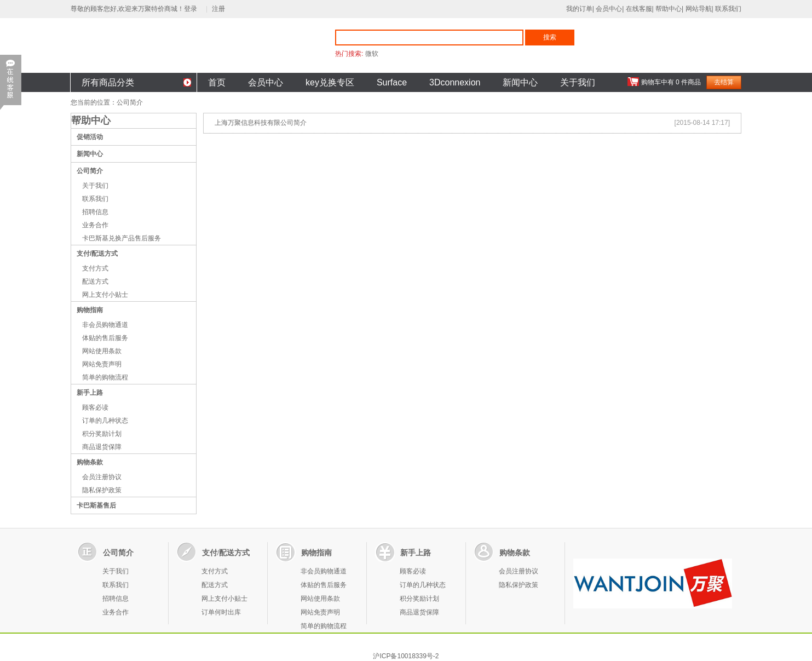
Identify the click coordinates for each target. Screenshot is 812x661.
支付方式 (95, 268)
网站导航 (699, 9)
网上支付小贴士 (105, 295)
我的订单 (579, 9)
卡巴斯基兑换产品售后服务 (122, 238)
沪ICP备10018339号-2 (406, 656)
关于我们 (578, 82)
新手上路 (90, 393)
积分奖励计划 (102, 434)
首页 (217, 82)
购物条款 (90, 462)
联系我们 (728, 9)
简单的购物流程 (105, 377)
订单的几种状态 (105, 421)
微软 (372, 54)
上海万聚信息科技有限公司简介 (261, 123)
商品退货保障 (102, 447)
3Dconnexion (455, 82)
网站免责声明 (102, 364)
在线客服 (639, 9)
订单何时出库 (221, 612)
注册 (218, 9)
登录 (192, 9)
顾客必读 (95, 407)
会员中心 (609, 9)
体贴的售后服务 (105, 338)
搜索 (550, 37)
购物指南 (90, 310)
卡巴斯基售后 (96, 505)
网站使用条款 (102, 351)
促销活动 (90, 137)
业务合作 (95, 225)
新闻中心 (520, 82)
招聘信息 (95, 212)
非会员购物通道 (105, 325)
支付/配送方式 (97, 254)
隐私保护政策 (102, 490)
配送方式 (95, 281)
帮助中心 (669, 9)
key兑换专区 (330, 82)
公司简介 (90, 171)
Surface (392, 82)
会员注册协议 (102, 477)
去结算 (724, 82)
